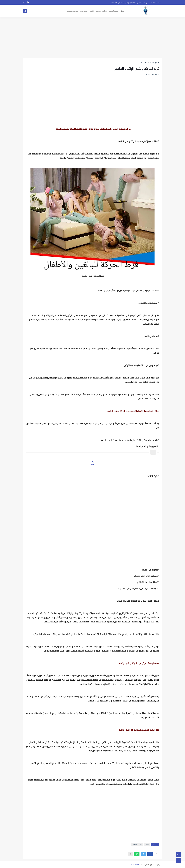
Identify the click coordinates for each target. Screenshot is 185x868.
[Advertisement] (92, 37)
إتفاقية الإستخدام (116, 3)
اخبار (123, 11)
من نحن (133, 3)
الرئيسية (155, 63)
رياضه (92, 11)
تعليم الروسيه (101, 11)
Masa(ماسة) (136, 865)
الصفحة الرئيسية (155, 3)
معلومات (84, 11)
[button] (150, 854)
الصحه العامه (114, 11)
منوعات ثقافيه (73, 11)
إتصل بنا (126, 3)
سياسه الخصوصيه (142, 3)
